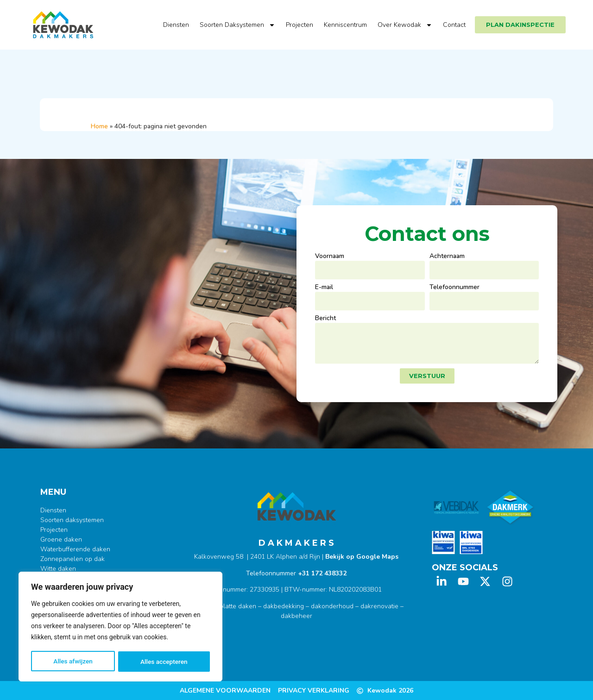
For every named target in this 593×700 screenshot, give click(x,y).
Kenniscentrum (345, 25)
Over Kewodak (405, 25)
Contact (454, 25)
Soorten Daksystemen (237, 25)
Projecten (300, 25)
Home (99, 126)
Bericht (325, 319)
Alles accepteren (164, 662)
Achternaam (447, 257)
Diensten (176, 25)
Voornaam (330, 257)
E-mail (324, 288)
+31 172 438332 (322, 573)
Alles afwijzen (73, 662)
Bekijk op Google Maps (362, 557)
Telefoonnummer (454, 288)
